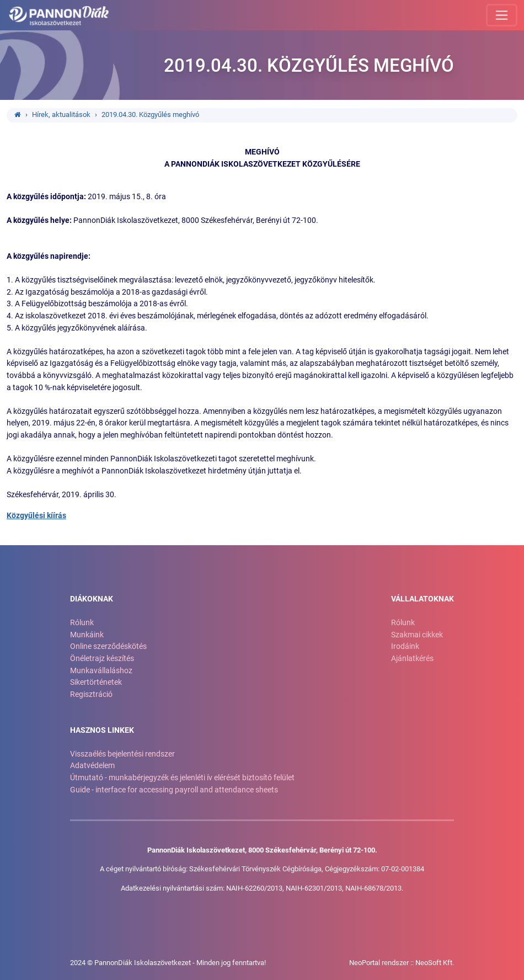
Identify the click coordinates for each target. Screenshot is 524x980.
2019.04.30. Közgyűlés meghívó (150, 114)
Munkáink (87, 635)
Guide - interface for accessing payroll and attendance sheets (174, 790)
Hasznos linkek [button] (102, 730)
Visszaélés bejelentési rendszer (122, 754)
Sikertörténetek (96, 682)
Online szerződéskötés (108, 646)
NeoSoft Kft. (435, 963)
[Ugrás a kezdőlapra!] (59, 15)
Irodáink (405, 646)
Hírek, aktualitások (61, 114)
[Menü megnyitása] (502, 15)
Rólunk (82, 623)
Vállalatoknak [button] (423, 599)
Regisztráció (91, 694)
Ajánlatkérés (412, 659)
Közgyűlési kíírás (36, 516)
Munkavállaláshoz (101, 671)
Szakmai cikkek (417, 635)
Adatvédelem (92, 766)
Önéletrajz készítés (102, 659)
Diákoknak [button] (92, 599)
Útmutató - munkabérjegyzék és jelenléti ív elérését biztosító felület (182, 778)
